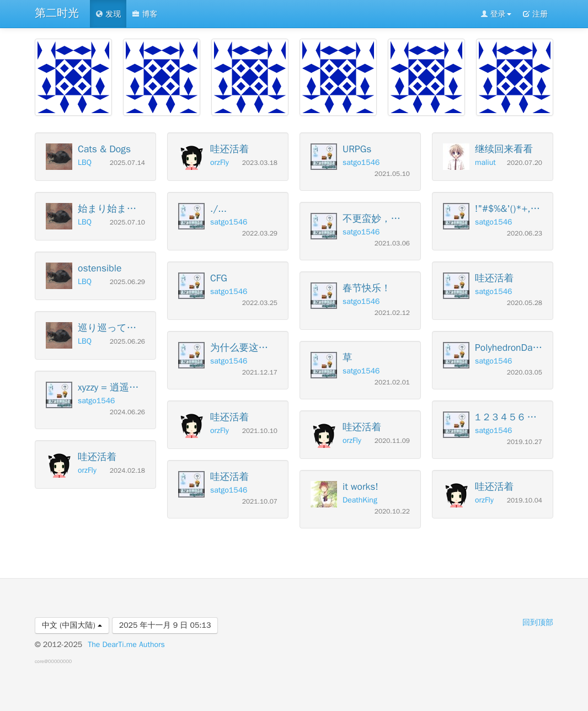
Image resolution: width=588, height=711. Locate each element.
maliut (485, 162)
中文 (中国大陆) (72, 625)
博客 (145, 14)
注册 (535, 14)
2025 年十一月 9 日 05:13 (165, 625)
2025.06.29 (127, 282)
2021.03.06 (392, 244)
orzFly (87, 470)
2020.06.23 (525, 234)
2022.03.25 (260, 303)
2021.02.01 (392, 383)
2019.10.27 (525, 442)
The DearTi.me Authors (126, 645)
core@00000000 (53, 661)
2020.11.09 (392, 441)
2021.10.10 (260, 431)
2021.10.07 (260, 502)
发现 (108, 14)
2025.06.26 (127, 342)
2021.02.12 (392, 313)
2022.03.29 (260, 234)
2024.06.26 (127, 412)
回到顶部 (538, 622)
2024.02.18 (127, 471)
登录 (496, 14)
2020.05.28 (525, 303)
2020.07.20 (525, 163)
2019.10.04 (525, 501)
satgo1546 (96, 401)
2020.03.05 (525, 373)
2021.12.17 (260, 373)
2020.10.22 (392, 512)
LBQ (85, 162)
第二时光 (57, 13)
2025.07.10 (127, 223)
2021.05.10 (392, 174)
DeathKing (360, 500)
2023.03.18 (260, 163)
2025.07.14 (127, 163)
